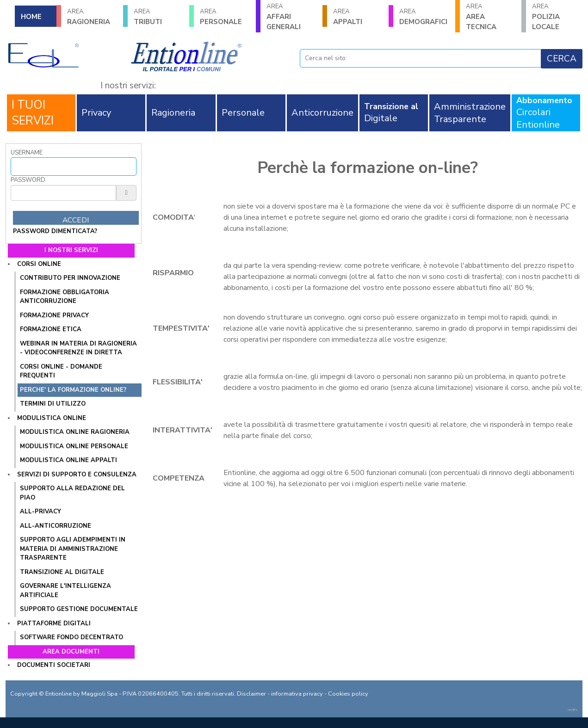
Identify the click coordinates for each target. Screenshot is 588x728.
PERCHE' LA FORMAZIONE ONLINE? (73, 390)
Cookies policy (348, 694)
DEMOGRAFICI (424, 17)
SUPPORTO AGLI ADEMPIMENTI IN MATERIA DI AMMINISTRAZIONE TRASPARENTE (73, 549)
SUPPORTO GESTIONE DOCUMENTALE (79, 609)
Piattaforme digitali (54, 623)
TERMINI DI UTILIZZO (53, 404)
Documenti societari (54, 665)
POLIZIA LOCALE (557, 17)
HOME (31, 17)
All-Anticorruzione (56, 526)
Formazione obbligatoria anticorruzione (65, 297)
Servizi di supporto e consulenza (77, 475)
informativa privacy (297, 694)
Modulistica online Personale (74, 446)
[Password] (63, 193)
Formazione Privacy (54, 315)
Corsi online (39, 264)
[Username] (74, 167)
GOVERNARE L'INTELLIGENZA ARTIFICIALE (65, 591)
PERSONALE (225, 17)
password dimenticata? (55, 231)
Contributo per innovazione (70, 278)
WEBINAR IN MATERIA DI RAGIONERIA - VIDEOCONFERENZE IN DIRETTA (78, 348)
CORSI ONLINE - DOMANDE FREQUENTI (61, 371)
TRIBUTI (159, 17)
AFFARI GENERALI (291, 17)
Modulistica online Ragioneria (75, 432)
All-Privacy (40, 512)
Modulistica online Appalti (68, 460)
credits (573, 710)
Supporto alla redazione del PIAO (72, 493)
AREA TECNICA (491, 17)
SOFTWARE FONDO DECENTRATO (71, 637)
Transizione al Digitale (62, 572)
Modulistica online (52, 418)
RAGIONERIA (92, 17)
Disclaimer (251, 694)
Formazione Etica (51, 329)
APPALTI (358, 17)
